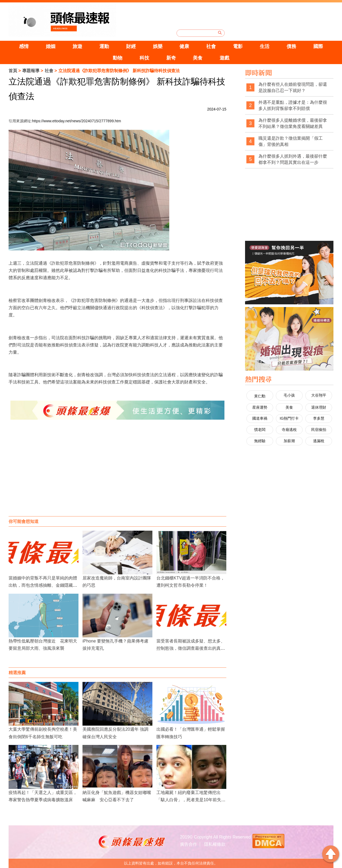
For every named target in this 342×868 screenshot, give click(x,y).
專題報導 (31, 71)
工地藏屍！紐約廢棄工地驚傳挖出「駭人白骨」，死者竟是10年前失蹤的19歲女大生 (191, 800)
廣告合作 (189, 844)
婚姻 (51, 46)
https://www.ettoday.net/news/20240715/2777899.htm (77, 121)
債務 (291, 46)
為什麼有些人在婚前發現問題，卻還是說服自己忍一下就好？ (293, 88)
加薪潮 (289, 441)
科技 (144, 58)
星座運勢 (260, 407)
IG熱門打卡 (289, 418)
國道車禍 (260, 418)
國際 (318, 46)
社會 (211, 46)
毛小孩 (289, 395)
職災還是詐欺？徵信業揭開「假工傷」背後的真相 (291, 141)
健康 (184, 46)
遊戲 (224, 58)
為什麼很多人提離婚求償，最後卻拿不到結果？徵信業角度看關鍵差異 (293, 123)
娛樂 (158, 46)
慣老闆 (260, 430)
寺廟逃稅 (289, 430)
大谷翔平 (319, 395)
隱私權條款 (215, 844)
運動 (104, 46)
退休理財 (319, 407)
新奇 (171, 58)
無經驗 (260, 441)
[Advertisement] (117, 473)
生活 (265, 46)
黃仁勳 (260, 396)
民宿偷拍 (319, 430)
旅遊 (77, 46)
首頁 (13, 71)
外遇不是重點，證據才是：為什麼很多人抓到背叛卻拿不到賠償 (293, 106)
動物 (118, 58)
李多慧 (319, 418)
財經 (131, 46)
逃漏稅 (319, 441)
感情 (24, 46)
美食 (198, 58)
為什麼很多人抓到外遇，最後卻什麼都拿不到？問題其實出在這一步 (293, 159)
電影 (238, 46)
